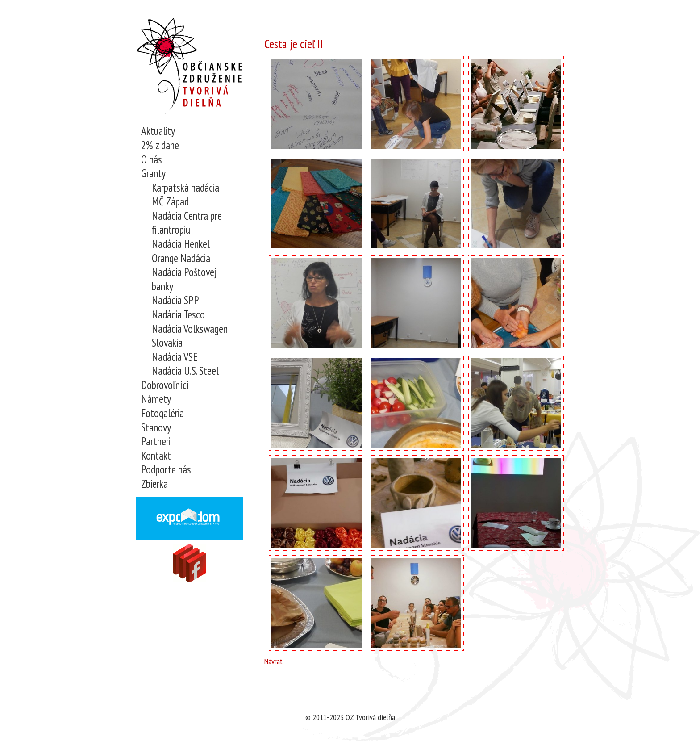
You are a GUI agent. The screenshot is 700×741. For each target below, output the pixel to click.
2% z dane (160, 145)
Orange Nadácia (181, 258)
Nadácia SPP (175, 300)
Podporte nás (166, 470)
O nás (152, 160)
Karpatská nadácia (185, 188)
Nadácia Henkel (181, 244)
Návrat (273, 661)
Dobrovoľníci (165, 385)
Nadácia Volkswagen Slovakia (190, 336)
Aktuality (158, 131)
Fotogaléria (162, 413)
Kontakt (156, 456)
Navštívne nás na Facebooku (190, 563)
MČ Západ (170, 202)
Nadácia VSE (175, 357)
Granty (153, 174)
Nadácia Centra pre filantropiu (187, 223)
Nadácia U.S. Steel (185, 371)
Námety (156, 399)
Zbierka (154, 484)
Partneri (156, 442)
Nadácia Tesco (178, 315)
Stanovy (156, 428)
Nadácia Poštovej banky (184, 279)
